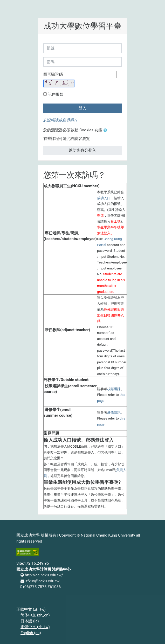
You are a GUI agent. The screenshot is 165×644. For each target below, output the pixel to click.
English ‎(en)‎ (31, 633)
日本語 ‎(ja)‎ (30, 621)
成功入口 (104, 198)
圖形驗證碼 (53, 74)
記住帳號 (56, 94)
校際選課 (114, 389)
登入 (82, 108)
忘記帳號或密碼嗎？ (61, 120)
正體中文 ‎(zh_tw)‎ (31, 609)
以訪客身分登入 (82, 150)
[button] (106, 130)
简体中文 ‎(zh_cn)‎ (35, 615)
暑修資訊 (114, 413)
